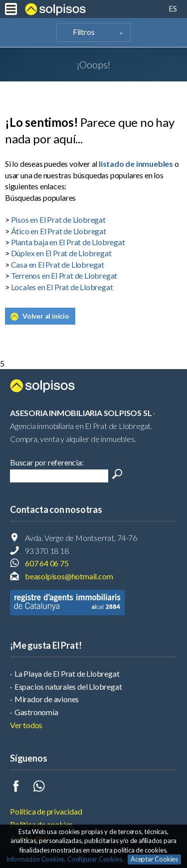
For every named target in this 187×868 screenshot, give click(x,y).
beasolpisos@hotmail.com (69, 576)
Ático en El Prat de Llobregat (59, 231)
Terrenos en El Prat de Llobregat (64, 275)
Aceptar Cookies (154, 859)
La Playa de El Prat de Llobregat (67, 673)
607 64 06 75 (47, 563)
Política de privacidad (46, 811)
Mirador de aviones (47, 699)
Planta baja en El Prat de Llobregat (68, 242)
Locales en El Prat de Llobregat (62, 287)
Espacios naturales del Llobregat (68, 686)
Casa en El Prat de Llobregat (58, 264)
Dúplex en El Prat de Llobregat (61, 253)
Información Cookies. (36, 859)
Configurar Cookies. (96, 859)
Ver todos (26, 725)
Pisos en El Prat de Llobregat (58, 219)
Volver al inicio (46, 316)
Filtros (84, 32)
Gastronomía (36, 712)
